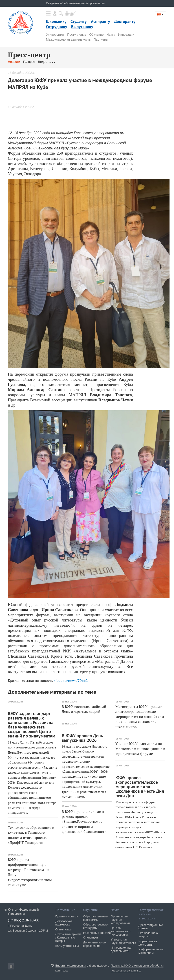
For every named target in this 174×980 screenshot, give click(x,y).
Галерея (29, 62)
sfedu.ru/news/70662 (71, 680)
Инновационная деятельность (121, 949)
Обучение (96, 35)
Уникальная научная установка (123, 941)
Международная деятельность (68, 39)
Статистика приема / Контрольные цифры (69, 937)
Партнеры (101, 39)
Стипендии (90, 937)
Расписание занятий (97, 933)
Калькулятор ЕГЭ (67, 946)
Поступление (77, 35)
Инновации (126, 35)
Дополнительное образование (94, 944)
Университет (55, 35)
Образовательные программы (95, 918)
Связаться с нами (96, 62)
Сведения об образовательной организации (76, 3)
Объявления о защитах (148, 935)
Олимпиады (64, 929)
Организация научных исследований (120, 920)
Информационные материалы (151, 951)
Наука (111, 35)
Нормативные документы (148, 943)
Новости (14, 62)
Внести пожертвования (71, 966)
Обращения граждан (65, 62)
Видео (43, 62)
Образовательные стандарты (95, 926)
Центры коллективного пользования (120, 931)
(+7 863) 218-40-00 (24, 920)
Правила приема (67, 916)
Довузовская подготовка (64, 923)
